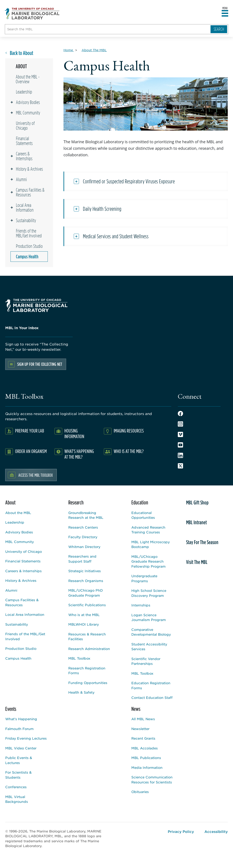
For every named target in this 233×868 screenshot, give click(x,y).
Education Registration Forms (151, 685)
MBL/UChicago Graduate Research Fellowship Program (148, 561)
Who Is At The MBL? (129, 451)
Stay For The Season (202, 542)
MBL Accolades (145, 748)
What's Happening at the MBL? (79, 454)
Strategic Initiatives (85, 571)
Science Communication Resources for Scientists (152, 779)
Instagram (180, 424)
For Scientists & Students (18, 775)
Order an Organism (31, 451)
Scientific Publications (87, 605)
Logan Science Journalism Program (149, 617)
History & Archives (29, 169)
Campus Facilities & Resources (30, 192)
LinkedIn (180, 455)
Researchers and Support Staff (82, 559)
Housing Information (74, 433)
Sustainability (26, 220)
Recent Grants (143, 738)
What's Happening (21, 719)
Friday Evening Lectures (26, 738)
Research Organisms (86, 581)
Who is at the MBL (84, 615)
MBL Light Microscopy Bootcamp (151, 544)
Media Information (147, 767)
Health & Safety (81, 692)
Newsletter (140, 729)
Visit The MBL (197, 562)
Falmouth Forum (19, 729)
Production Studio (29, 246)
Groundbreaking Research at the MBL (86, 515)
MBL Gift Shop (197, 502)
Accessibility (216, 831)
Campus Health (27, 257)
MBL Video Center (21, 748)
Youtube (180, 445)
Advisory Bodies (28, 102)
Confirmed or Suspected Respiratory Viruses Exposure (129, 181)
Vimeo (180, 434)
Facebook (180, 414)
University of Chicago (25, 126)
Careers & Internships (24, 156)
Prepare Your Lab (30, 431)
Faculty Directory (83, 537)
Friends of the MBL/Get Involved (29, 233)
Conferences (16, 787)
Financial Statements (24, 141)
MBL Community (28, 113)
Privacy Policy (181, 831)
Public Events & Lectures (19, 760)
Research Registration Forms (87, 671)
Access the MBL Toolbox (36, 475)
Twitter (180, 466)
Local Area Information (25, 208)
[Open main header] (225, 14)
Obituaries (140, 792)
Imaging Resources (129, 431)
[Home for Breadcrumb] (69, 50)
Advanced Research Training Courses (148, 530)
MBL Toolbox (79, 658)
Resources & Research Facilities (87, 637)
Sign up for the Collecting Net (40, 364)
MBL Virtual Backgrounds (17, 799)
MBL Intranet (196, 522)
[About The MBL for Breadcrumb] (94, 50)
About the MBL (18, 513)
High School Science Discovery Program (149, 593)
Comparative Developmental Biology (151, 632)
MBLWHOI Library (84, 624)
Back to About (21, 53)
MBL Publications (146, 758)
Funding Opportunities (88, 683)
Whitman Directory (84, 547)
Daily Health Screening (102, 209)
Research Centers (83, 527)
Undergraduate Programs (144, 578)
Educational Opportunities (143, 515)
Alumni (21, 179)
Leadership (24, 92)
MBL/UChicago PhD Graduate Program (86, 593)
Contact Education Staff (152, 697)
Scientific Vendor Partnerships (146, 661)
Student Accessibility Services (149, 647)
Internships (141, 605)
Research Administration (89, 649)
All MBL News (143, 719)
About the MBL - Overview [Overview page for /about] (28, 79)
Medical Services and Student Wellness (116, 236)
